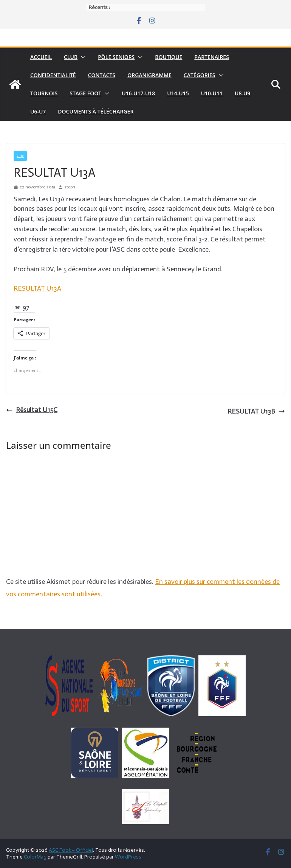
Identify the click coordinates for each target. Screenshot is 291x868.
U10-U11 (212, 93)
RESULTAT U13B (256, 411)
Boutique (169, 57)
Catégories (200, 75)
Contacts (102, 75)
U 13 (20, 156)
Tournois (44, 93)
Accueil (41, 57)
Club (71, 57)
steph (70, 187)
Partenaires (211, 57)
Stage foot (85, 93)
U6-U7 (38, 111)
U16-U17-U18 (138, 93)
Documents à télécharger (96, 111)
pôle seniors (116, 57)
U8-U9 (242, 93)
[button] (82, 57)
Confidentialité (53, 75)
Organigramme (149, 75)
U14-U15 (178, 93)
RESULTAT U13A (37, 288)
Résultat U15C (32, 410)
